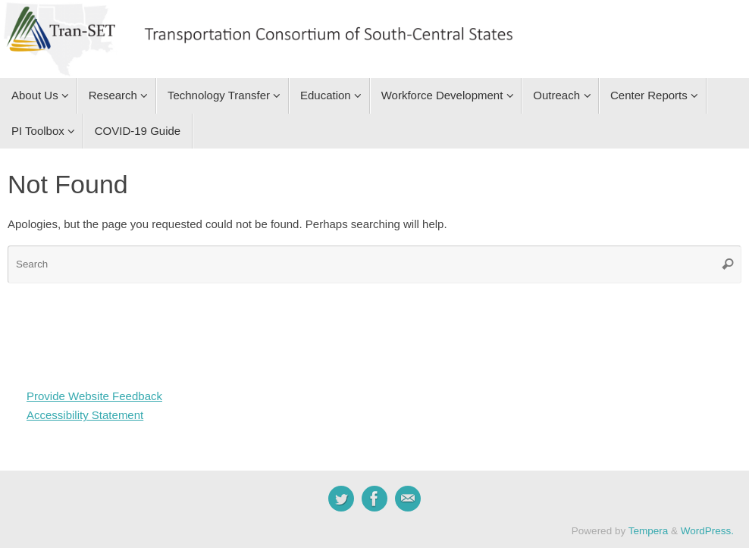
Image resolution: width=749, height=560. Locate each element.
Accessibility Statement (85, 415)
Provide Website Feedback (94, 396)
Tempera (649, 531)
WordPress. (707, 531)
